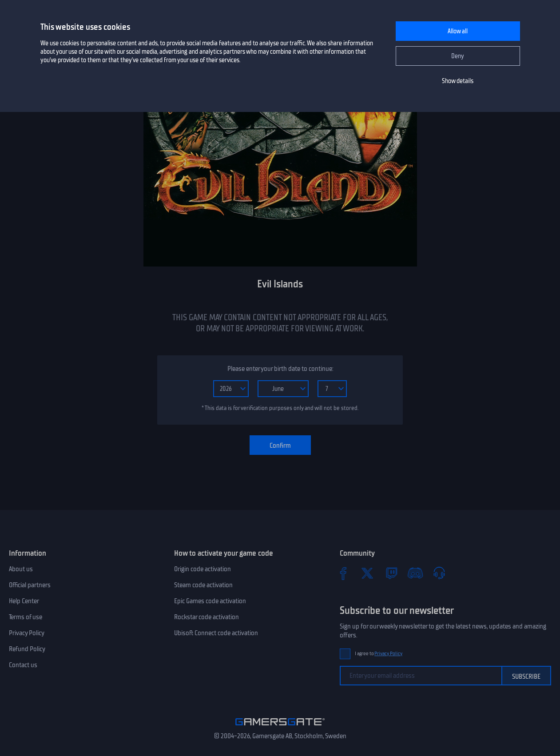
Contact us (23, 665)
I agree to (379, 654)
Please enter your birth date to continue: (280, 369)
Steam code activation (203, 585)
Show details (458, 81)
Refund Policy (27, 649)
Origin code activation (203, 569)
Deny (458, 56)
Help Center (24, 601)
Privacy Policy (27, 633)
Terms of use (26, 617)
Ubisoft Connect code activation (216, 633)
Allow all (458, 31)
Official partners (30, 585)
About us (21, 569)
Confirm (280, 446)
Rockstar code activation (207, 617)
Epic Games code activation (210, 601)
